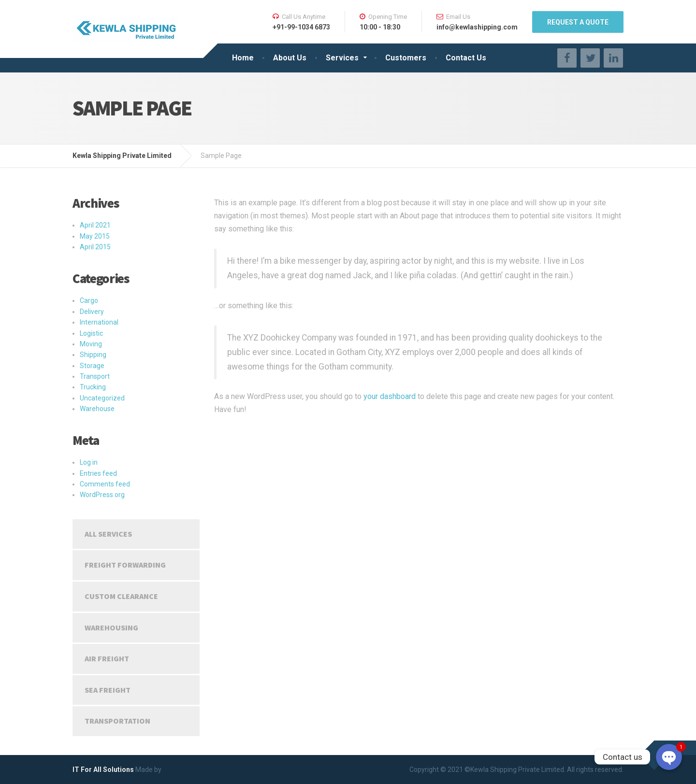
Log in (89, 462)
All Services (108, 534)
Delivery (92, 312)
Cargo (89, 300)
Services (342, 58)
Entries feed (98, 473)
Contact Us (466, 58)
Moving (91, 344)
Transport (95, 376)
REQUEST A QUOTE (578, 22)
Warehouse (97, 409)
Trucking (93, 387)
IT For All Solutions (103, 770)
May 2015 (95, 236)
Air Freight (107, 658)
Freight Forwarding (125, 565)
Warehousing (111, 627)
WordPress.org (102, 495)
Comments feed (105, 484)
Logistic (91, 333)
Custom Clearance (121, 596)
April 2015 (95, 247)
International (99, 322)
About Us (290, 58)
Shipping (93, 355)
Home (243, 58)
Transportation (117, 721)
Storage (92, 366)
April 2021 (95, 225)
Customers (406, 58)
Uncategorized (102, 398)
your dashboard (390, 396)
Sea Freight (108, 690)
